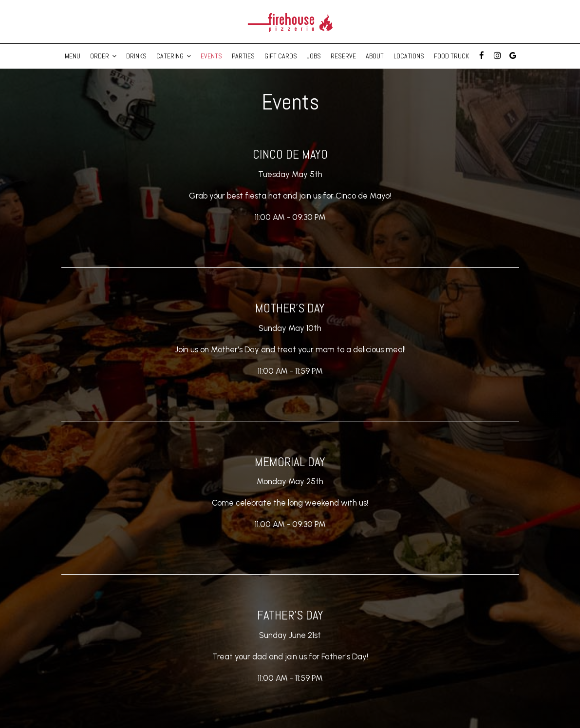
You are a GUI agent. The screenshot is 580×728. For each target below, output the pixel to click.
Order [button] (103, 56)
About (375, 56)
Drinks (136, 56)
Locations (409, 56)
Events (211, 56)
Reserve (343, 56)
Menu (73, 56)
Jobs (314, 56)
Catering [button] (174, 56)
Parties (243, 56)
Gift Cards (281, 56)
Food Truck (451, 56)
